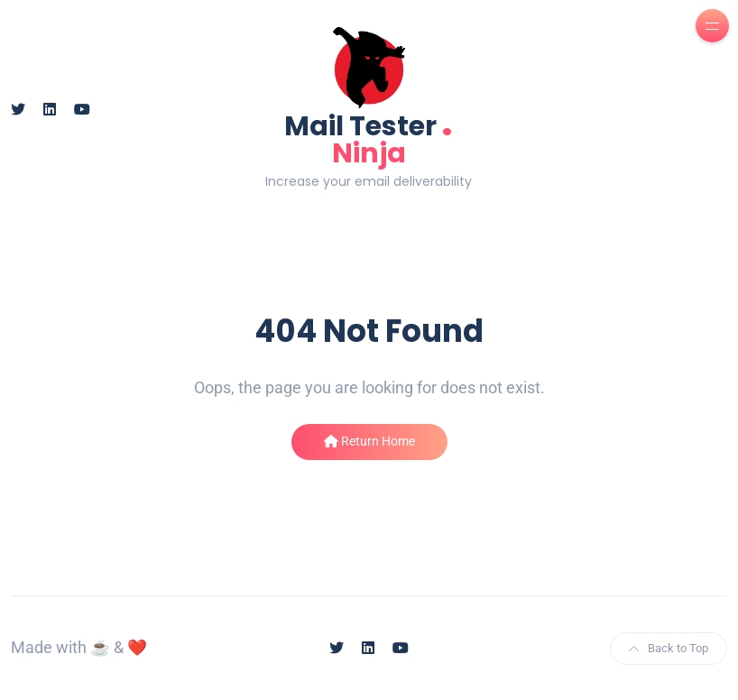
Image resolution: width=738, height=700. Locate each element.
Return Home (369, 441)
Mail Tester (369, 138)
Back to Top (669, 648)
